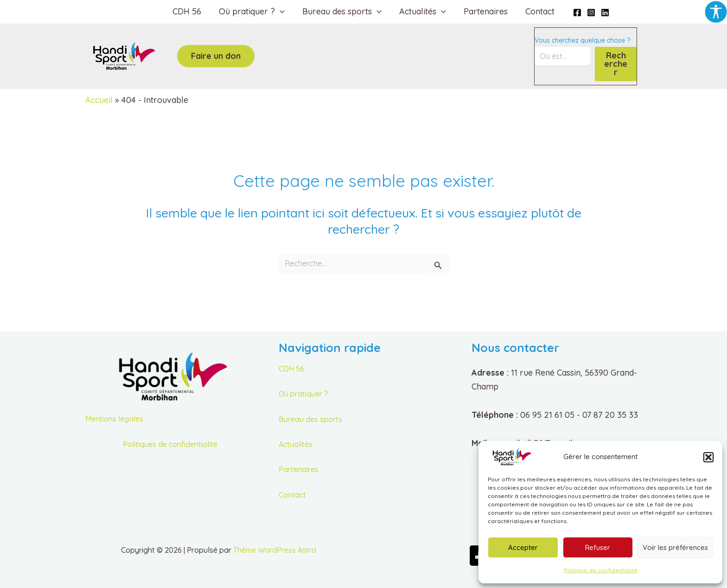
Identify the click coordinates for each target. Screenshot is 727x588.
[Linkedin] (602, 13)
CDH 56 (189, 11)
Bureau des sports (310, 419)
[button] (708, 457)
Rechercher (616, 64)
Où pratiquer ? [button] (253, 12)
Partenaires (484, 11)
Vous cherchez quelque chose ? (582, 40)
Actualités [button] (422, 12)
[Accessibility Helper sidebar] (716, 11)
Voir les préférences (675, 547)
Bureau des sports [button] (342, 12)
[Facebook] (574, 13)
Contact (538, 11)
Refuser (598, 547)
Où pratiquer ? (303, 394)
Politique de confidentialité (601, 570)
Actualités (296, 444)
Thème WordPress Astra (275, 550)
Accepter (523, 547)
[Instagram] (588, 13)
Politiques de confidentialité (170, 444)
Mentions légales (114, 419)
